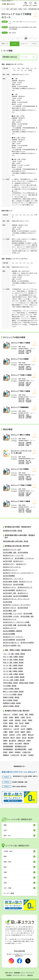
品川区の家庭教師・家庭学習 (13, 631)
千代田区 (15, 714)
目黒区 (5, 720)
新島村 (11, 752)
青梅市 (11, 732)
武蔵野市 (29, 729)
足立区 (11, 726)
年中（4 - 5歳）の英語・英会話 (13, 659)
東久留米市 (13, 741)
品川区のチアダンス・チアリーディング (16, 599)
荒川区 (21, 723)
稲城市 (5, 743)
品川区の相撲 (28, 613)
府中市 (17, 732)
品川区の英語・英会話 (10, 581)
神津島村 (18, 752)
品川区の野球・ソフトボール (24, 558)
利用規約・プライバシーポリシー (16, 975)
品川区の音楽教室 (9, 576)
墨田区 (17, 717)
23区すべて (7, 714)
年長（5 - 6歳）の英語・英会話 (13, 662)
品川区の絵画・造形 (27, 616)
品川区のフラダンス (10, 608)
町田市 (5, 735)
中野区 (30, 720)
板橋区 (27, 723)
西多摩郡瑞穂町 (8, 746)
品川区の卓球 (7, 561)
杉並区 (5, 723)
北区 (16, 723)
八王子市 (16, 729)
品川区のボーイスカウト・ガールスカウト (17, 605)
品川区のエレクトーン (10, 570)
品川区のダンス (23, 593)
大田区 (11, 720)
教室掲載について (20, 973)
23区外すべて (7, 729)
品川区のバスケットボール (12, 567)
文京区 (5, 717)
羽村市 (11, 743)
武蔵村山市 (21, 741)
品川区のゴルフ (18, 561)
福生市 (18, 738)
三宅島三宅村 (26, 752)
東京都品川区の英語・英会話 (13, 531)
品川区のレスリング (10, 628)
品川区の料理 (21, 640)
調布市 (29, 732)
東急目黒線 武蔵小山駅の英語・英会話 (16, 541)
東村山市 (31, 735)
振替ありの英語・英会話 (11, 697)
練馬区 (5, 726)
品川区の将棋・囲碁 (10, 625)
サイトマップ (30, 973)
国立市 (13, 738)
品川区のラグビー (9, 564)
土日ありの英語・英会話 (11, 689)
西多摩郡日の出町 (21, 746)
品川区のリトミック (26, 581)
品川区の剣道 (7, 602)
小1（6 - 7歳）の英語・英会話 (13, 665)
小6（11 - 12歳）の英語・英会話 (14, 680)
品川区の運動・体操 (10, 552)
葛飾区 (17, 726)
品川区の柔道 (7, 596)
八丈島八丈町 (15, 755)
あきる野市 (18, 743)
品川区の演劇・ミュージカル (13, 613)
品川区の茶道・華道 (24, 625)
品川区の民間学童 (9, 640)
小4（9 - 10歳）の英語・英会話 (13, 674)
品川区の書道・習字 (10, 611)
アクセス (34, 44)
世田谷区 (18, 720)
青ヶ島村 (24, 755)
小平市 (18, 735)
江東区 (23, 717)
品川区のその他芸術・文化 (12, 645)
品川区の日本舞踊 (9, 634)
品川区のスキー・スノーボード (13, 579)
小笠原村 (31, 755)
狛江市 (24, 738)
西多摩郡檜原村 (8, 749)
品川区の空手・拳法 (10, 593)
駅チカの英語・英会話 (10, 700)
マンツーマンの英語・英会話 (13, 694)
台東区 (11, 717)
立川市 (23, 729)
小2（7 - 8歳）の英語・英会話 (13, 668)
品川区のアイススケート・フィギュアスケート (18, 573)
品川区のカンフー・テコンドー (13, 637)
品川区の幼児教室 (9, 590)
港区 (26, 714)
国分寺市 (6, 738)
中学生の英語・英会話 (10, 683)
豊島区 (11, 723)
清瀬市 (5, 741)
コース (15, 44)
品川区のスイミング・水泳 (12, 550)
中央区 (21, 714)
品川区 (29, 717)
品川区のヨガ (7, 584)
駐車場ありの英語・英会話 (12, 703)
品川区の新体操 (23, 552)
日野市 (24, 735)
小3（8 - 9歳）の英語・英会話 (13, 671)
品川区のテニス (8, 558)
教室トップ (5, 44)
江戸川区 (24, 726)
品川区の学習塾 (18, 584)
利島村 (5, 752)
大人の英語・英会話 (10, 686)
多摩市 (29, 741)
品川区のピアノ (21, 564)
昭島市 (23, 732)
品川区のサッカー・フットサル (13, 555)
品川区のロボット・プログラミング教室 (16, 622)
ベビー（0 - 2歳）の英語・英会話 (14, 654)
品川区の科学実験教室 (21, 596)
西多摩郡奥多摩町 (21, 749)
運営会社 (30, 975)
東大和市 (31, 738)
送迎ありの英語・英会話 (11, 706)
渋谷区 (24, 720)
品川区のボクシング (10, 619)
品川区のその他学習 (27, 642)
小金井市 (12, 735)
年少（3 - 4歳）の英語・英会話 (13, 657)
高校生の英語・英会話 (26, 683)
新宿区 (32, 714)
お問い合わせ (9, 973)
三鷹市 (5, 732)
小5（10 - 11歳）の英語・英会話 (14, 677)
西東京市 (26, 743)
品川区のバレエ (21, 590)
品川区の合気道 (23, 608)
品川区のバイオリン (10, 587)
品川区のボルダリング (25, 587)
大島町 (30, 749)
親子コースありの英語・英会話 (13, 691)
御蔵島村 (6, 755)
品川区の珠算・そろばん (11, 616)
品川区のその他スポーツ (11, 642)
